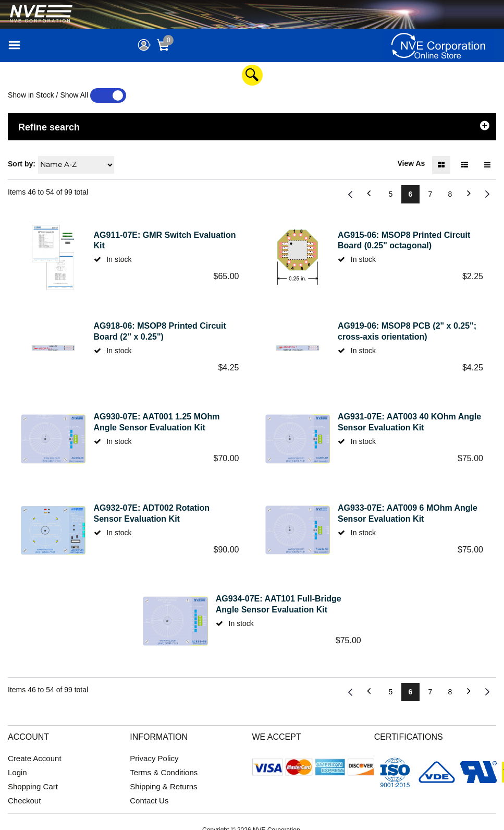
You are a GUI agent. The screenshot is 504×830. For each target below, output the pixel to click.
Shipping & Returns (163, 786)
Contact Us (149, 801)
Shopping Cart (33, 786)
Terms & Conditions (164, 772)
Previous (351, 194)
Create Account (35, 758)
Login (17, 772)
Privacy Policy (154, 758)
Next (487, 194)
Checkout (24, 801)
